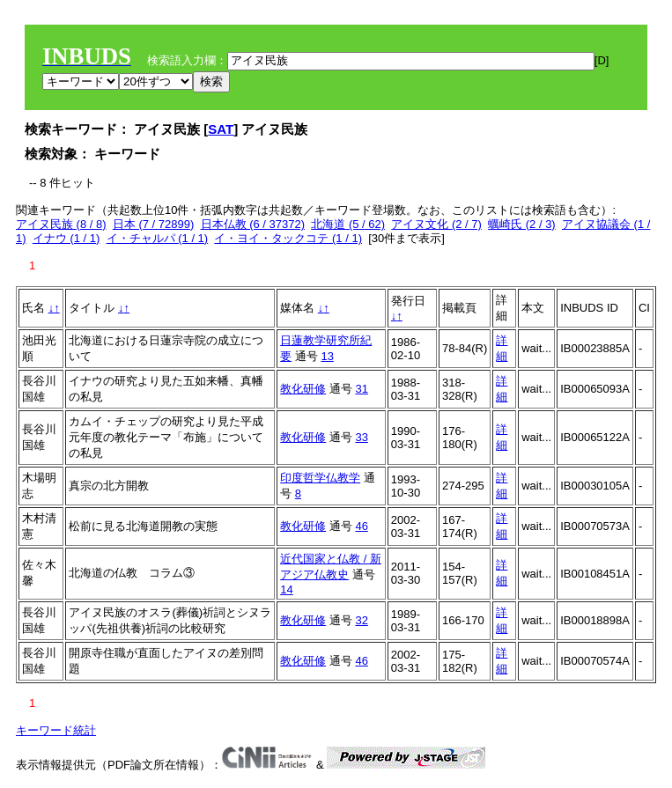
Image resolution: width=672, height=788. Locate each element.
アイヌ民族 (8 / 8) (61, 224)
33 (361, 437)
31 (361, 389)
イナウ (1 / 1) (66, 238)
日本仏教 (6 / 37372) (253, 224)
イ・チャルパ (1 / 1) (158, 238)
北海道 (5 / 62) (348, 224)
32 (361, 620)
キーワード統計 (56, 730)
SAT (221, 129)
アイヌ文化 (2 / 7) (436, 224)
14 (286, 589)
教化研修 (303, 389)
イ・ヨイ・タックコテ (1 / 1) (288, 238)
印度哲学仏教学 (320, 478)
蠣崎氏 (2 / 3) (522, 224)
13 (327, 356)
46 (361, 526)
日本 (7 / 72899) (154, 224)
